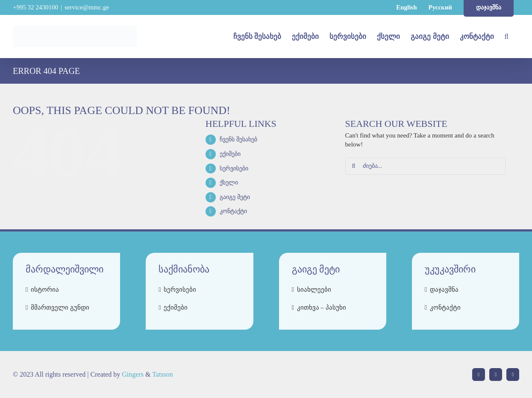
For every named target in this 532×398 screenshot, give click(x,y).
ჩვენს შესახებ (238, 139)
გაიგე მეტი (235, 197)
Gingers (134, 374)
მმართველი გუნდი (60, 307)
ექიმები (230, 154)
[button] (507, 36)
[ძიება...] (425, 166)
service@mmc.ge (87, 7)
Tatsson (163, 374)
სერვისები (234, 168)
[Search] (354, 166)
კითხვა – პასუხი (322, 307)
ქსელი (229, 183)
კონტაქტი (233, 211)
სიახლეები (314, 290)
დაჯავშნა (444, 290)
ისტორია (45, 290)
